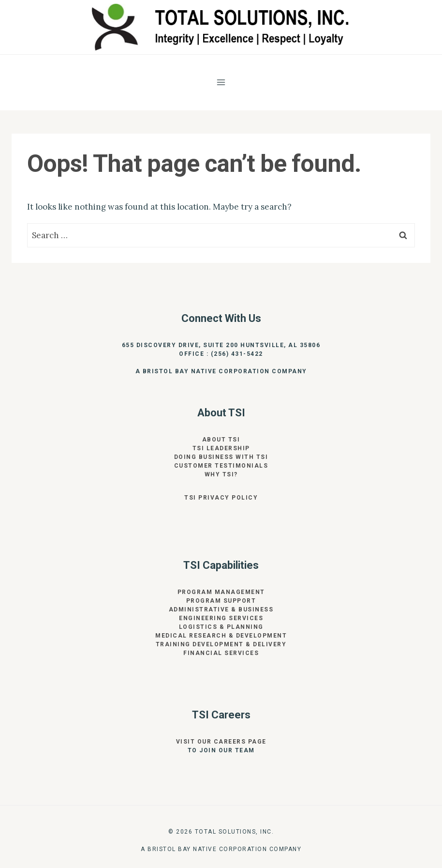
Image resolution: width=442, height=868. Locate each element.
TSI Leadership (221, 448)
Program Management (221, 592)
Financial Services (221, 653)
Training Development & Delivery (221, 644)
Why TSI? (221, 474)
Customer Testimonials (221, 466)
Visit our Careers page (221, 742)
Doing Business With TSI (221, 457)
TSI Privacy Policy (221, 498)
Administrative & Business (221, 609)
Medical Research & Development (221, 636)
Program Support (221, 601)
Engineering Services (221, 618)
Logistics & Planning (221, 627)
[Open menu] (221, 82)
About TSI (221, 440)
